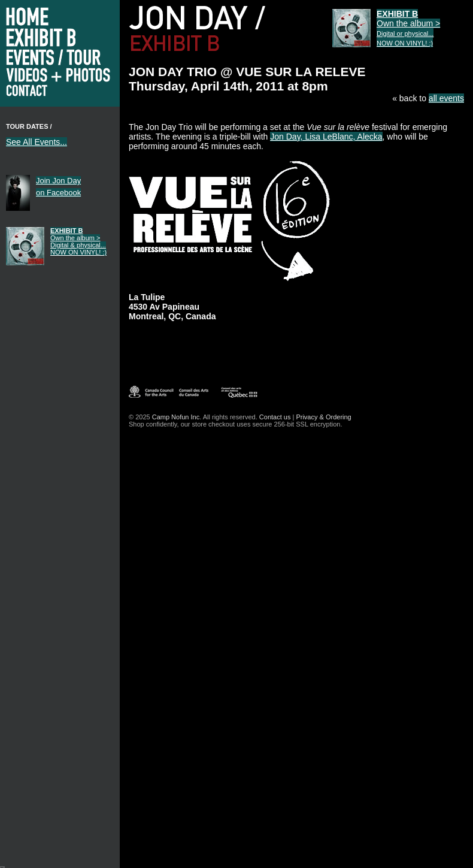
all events (446, 98)
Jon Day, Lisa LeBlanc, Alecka (326, 137)
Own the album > (78, 241)
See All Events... (37, 142)
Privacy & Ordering (323, 417)
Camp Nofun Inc (176, 417)
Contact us (275, 417)
